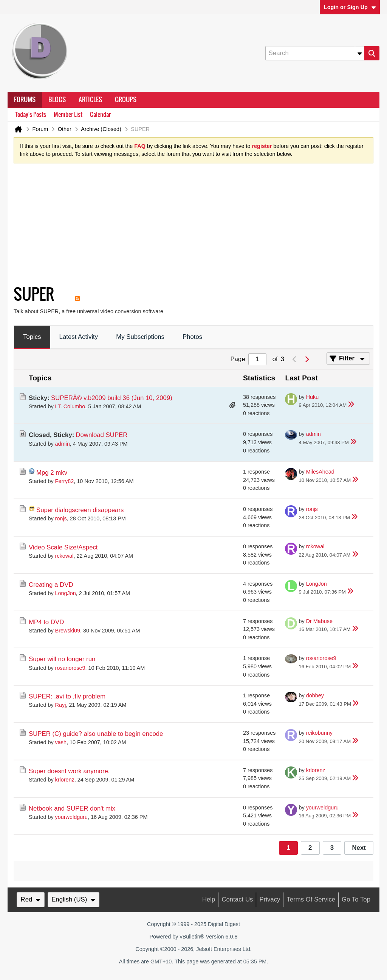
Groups (126, 100)
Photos (192, 337)
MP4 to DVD (46, 622)
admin (63, 444)
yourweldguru (71, 817)
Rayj (61, 705)
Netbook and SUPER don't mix (72, 808)
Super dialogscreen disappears (80, 510)
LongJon (66, 593)
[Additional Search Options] (360, 53)
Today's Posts (31, 115)
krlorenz (65, 780)
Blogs (57, 100)
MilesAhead (320, 472)
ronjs (61, 518)
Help (209, 899)
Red (31, 899)
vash (61, 742)
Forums (25, 100)
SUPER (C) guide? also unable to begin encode (96, 734)
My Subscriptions (140, 337)
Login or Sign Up (350, 7)
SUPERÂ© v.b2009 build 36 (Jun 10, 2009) (112, 398)
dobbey (315, 695)
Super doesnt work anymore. (69, 771)
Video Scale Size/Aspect (63, 547)
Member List (68, 115)
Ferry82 (65, 481)
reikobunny (319, 733)
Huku (313, 397)
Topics (32, 337)
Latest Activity (79, 337)
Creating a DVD (51, 585)
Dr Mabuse (319, 621)
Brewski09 (68, 631)
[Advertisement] (187, 226)
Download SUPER (101, 435)
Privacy (270, 899)
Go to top (356, 899)
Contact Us (237, 899)
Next (359, 848)
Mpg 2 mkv (52, 473)
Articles (90, 100)
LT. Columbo (70, 406)
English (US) (73, 899)
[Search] (315, 53)
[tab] (32, 337)
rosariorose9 (70, 668)
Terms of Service (311, 899)
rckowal (64, 556)
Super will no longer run (62, 659)
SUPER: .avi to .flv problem (67, 696)
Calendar (100, 115)
